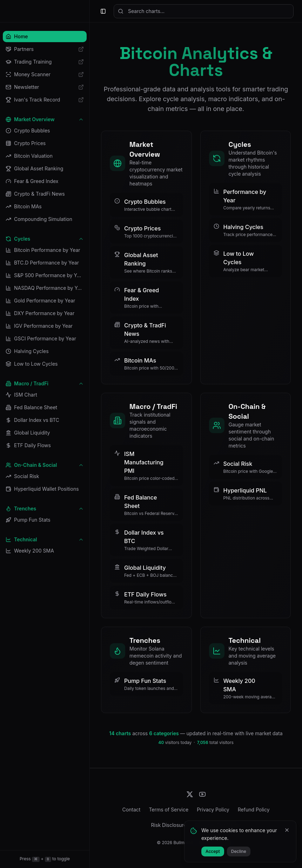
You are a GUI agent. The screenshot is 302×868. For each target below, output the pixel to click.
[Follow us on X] (190, 794)
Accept (213, 851)
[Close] (287, 830)
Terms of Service (169, 810)
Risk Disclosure (169, 825)
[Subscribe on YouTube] (202, 794)
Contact (131, 810)
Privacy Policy (213, 810)
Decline (239, 851)
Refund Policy (254, 810)
